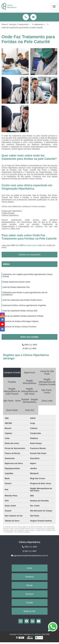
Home (29, 568)
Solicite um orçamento (29, 255)
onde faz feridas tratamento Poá (16, 287)
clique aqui (31, 245)
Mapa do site (29, 611)
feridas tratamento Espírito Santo (16, 282)
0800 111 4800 (18, 245)
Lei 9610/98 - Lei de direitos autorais (17, 532)
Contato (30, 603)
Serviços (30, 594)
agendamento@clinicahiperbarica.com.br (30, 556)
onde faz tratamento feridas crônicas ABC (20, 311)
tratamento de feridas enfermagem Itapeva (21, 321)
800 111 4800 (30, 348)
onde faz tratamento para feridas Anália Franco (22, 300)
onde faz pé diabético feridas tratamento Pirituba (23, 316)
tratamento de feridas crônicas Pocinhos (20, 327)
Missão (29, 585)
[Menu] (54, 6)
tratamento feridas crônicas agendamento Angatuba (24, 305)
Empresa (29, 577)
